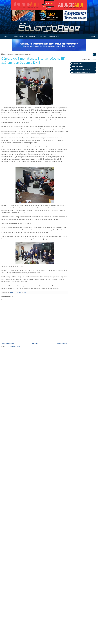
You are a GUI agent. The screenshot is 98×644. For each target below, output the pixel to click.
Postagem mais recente (8, 344)
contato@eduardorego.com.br (82, 72)
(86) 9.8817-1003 (78, 64)
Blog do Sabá (42, 36)
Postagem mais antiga (62, 344)
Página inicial (35, 344)
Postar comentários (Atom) (13, 346)
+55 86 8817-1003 (78, 67)
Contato (92, 36)
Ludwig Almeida (30, 36)
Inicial (6, 36)
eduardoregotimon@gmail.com (82, 69)
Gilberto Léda (54, 36)
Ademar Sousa (18, 36)
